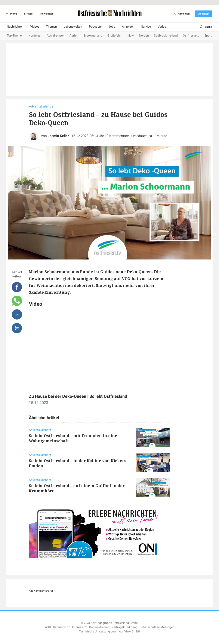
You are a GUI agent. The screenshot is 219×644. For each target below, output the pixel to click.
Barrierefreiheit (99, 627)
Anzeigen (128, 27)
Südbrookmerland (166, 36)
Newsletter (47, 14)
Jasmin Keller (58, 136)
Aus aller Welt (55, 36)
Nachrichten (15, 27)
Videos (35, 27)
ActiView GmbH (129, 631)
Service (146, 27)
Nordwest (35, 36)
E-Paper (29, 14)
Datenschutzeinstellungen (157, 627)
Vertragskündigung (125, 627)
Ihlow (130, 36)
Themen (52, 27)
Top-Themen (15, 36)
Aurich (74, 36)
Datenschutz (61, 627)
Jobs (112, 27)
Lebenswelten (73, 27)
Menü (11, 14)
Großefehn (114, 36)
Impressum (80, 627)
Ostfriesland (191, 36)
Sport (208, 36)
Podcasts (95, 27)
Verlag (162, 27)
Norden (144, 36)
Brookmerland (93, 36)
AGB (48, 627)
